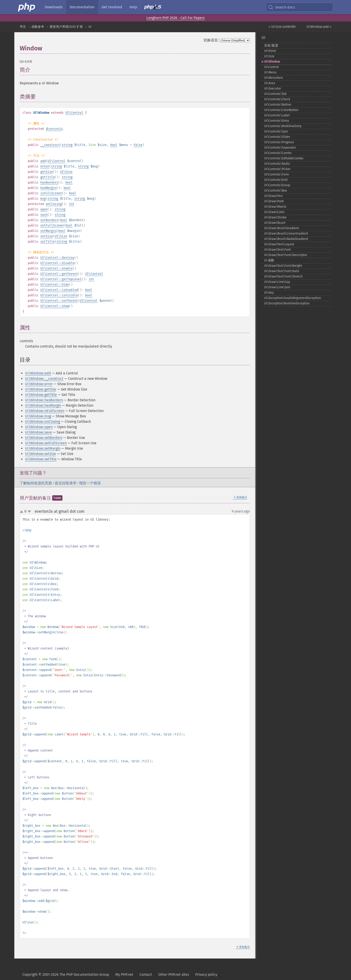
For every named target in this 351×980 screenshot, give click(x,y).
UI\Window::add (38, 373)
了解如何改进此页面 (36, 483)
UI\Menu (270, 72)
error (45, 166)
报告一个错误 (90, 483)
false (138, 145)
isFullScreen (51, 193)
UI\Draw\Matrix (275, 207)
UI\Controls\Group (277, 185)
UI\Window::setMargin (43, 448)
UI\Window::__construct (44, 379)
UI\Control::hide (55, 285)
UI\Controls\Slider (277, 137)
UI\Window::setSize (41, 454)
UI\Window (272, 62)
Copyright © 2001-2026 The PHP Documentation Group (66, 975)
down (29, 512)
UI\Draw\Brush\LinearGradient (286, 234)
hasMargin (48, 188)
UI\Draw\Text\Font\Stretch (283, 276)
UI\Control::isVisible (59, 295)
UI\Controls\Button (278, 105)
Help (133, 7)
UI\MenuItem (274, 78)
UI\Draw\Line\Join (277, 287)
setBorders (49, 220)
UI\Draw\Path (274, 201)
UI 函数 (269, 260)
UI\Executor (273, 89)
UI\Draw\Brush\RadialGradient (286, 239)
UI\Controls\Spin (276, 131)
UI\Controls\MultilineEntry (283, 126)
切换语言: (211, 40)
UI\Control (74, 113)
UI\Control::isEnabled (59, 290)
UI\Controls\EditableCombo (284, 158)
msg (43, 199)
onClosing (54, 204)
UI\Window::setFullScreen (46, 443)
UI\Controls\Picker (277, 169)
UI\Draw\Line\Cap (277, 282)
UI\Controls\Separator (280, 148)
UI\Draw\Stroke (275, 217)
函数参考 (38, 27)
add (43, 161)
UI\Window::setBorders (44, 438)
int (72, 204)
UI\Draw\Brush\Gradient (281, 228)
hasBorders (49, 183)
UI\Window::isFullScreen (45, 411)
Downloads (54, 7)
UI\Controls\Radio (277, 164)
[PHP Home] (27, 7)
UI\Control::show (55, 306)
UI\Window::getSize (41, 389)
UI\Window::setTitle (41, 459)
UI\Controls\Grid (276, 180)
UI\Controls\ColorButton (281, 110)
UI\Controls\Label (277, 115)
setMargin (48, 231)
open (44, 209)
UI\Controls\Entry (277, 121)
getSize (47, 172)
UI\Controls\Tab (275, 94)
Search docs (281, 7)
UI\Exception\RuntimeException (287, 303)
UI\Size (66, 172)
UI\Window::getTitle (41, 395)
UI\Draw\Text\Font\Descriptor (286, 255)
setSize (47, 236)
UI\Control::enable (56, 268)
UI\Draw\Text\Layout (279, 244)
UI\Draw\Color (274, 212)
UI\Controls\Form (277, 174)
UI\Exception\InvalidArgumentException (293, 298)
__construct (50, 145)
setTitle (47, 242)
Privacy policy (206, 975)
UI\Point (270, 51)
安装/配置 (271, 46)
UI (90, 27)
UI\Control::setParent (59, 301)
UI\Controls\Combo (278, 153)
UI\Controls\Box (276, 191)
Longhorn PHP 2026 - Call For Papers (175, 18)
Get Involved (112, 7)
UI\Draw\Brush (275, 223)
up (22, 512)
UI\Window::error (39, 384)
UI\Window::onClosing (43, 422)
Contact (146, 975)
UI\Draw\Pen (273, 196)
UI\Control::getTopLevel (61, 279)
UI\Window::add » (319, 27)
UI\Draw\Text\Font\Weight (283, 266)
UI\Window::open (39, 427)
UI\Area (270, 83)
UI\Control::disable (57, 263)
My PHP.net (124, 975)
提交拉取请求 (66, 483)
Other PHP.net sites (174, 975)
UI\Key (269, 293)
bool (114, 145)
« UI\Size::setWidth (282, 27)
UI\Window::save (39, 432)
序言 (23, 27)
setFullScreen (52, 225)
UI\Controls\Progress (279, 142)
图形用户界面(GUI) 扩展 (66, 27)
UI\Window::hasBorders (44, 400)
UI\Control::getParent (59, 274)
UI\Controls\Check (277, 99)
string (67, 145)
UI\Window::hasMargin (43, 405)
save (44, 215)
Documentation (82, 7)
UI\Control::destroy (57, 258)
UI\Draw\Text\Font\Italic (282, 271)
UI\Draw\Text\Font (277, 250)
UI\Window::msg (38, 416)
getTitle (47, 177)
